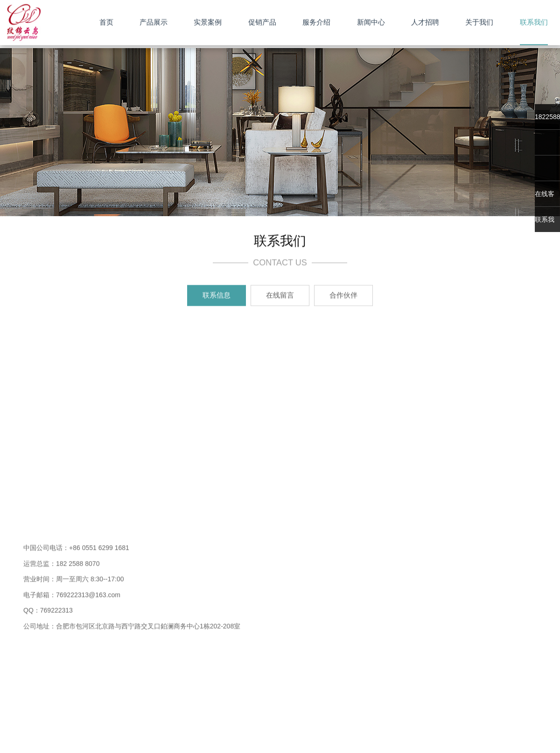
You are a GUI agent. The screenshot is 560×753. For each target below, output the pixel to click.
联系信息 (217, 296)
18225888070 (547, 117)
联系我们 (545, 224)
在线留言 (280, 296)
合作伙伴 (343, 296)
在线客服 (545, 198)
